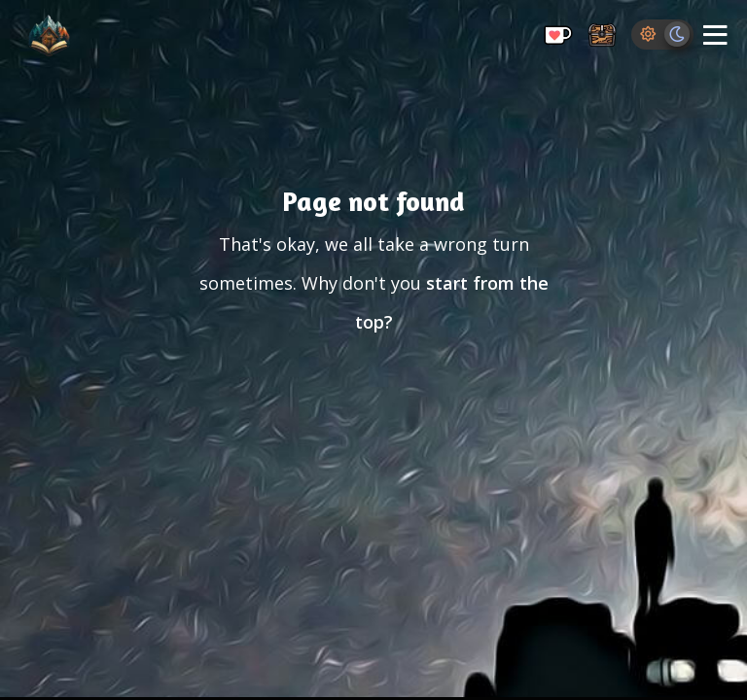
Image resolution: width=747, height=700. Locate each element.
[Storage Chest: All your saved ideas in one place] (602, 36)
